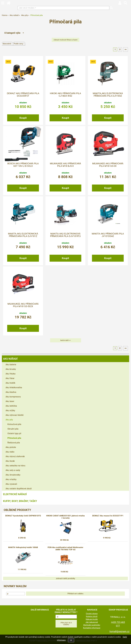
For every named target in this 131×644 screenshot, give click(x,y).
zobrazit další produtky (65, 578)
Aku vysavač (11, 484)
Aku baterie (11, 364)
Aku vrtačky (11, 479)
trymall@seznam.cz (119, 631)
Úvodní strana (92, 614)
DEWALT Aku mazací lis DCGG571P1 (108, 516)
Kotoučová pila (14, 424)
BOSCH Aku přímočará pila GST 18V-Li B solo (23, 165)
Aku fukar (10, 378)
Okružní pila (13, 429)
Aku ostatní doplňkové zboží (19, 489)
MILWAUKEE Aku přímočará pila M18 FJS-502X (23, 305)
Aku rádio (10, 452)
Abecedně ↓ (7, 44)
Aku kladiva (11, 392)
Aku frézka (11, 374)
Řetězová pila (14, 443)
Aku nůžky (10, 410)
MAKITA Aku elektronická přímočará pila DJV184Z (108, 95)
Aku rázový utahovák (15, 456)
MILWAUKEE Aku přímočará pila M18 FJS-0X (108, 165)
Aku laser (10, 401)
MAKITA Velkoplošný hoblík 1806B (23, 547)
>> (126, 49)
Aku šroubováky (13, 475)
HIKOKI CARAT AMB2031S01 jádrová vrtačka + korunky (65, 517)
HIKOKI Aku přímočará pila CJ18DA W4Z (65, 95)
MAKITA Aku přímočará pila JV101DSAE (108, 235)
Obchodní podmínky (92, 625)
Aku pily (9, 420)
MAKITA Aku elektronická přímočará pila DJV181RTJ (65, 235)
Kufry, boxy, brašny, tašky (20, 501)
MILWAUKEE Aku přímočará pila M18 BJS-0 (65, 165)
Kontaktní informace (92, 628)
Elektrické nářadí (15, 494)
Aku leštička (11, 406)
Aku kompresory (13, 397)
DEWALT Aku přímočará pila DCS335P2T (23, 95)
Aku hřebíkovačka (14, 387)
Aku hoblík (10, 383)
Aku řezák (10, 461)
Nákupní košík (92, 619)
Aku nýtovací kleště (15, 415)
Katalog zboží (92, 616)
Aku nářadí (10, 359)
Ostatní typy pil (14, 433)
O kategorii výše (12, 33)
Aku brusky (11, 369)
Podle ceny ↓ (19, 44)
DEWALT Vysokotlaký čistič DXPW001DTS (23, 516)
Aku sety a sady (13, 470)
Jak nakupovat (92, 622)
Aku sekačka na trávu (15, 466)
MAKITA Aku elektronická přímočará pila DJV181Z (23, 235)
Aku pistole (11, 447)
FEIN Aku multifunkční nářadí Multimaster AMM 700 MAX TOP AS (65, 549)
